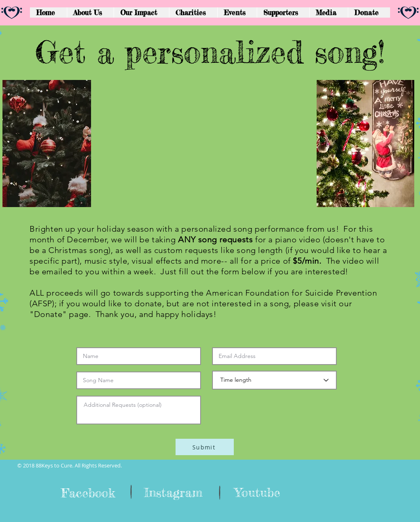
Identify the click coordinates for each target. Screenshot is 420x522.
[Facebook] (88, 493)
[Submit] (205, 447)
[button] (283, 13)
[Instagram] (173, 492)
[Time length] (274, 380)
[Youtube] (257, 492)
